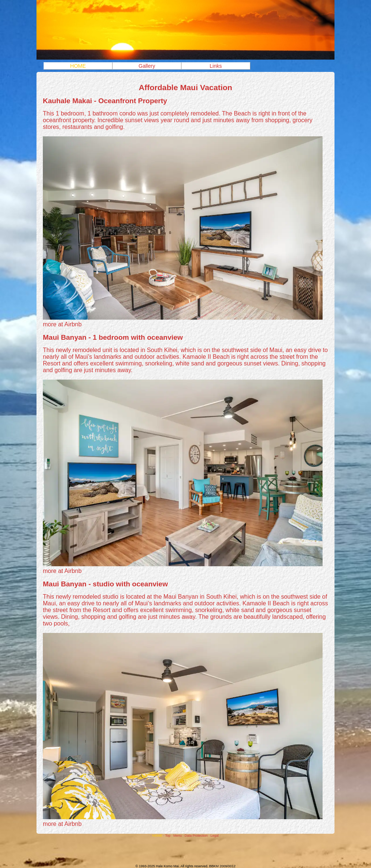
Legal (215, 836)
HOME (78, 66)
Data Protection (196, 836)
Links (216, 66)
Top (168, 836)
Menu (177, 836)
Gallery (147, 66)
